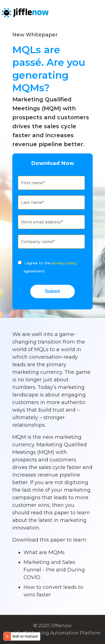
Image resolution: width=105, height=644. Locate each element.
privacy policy (64, 263)
